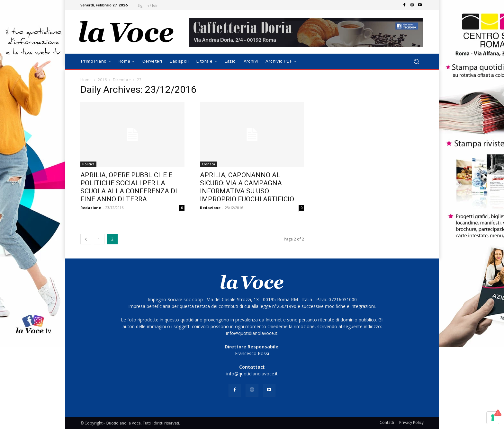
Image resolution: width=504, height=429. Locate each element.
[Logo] (126, 32)
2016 (102, 80)
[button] (416, 61)
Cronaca (208, 164)
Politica (88, 164)
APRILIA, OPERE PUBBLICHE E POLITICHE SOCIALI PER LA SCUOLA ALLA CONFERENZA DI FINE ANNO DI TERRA (129, 187)
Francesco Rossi (252, 353)
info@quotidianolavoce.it (252, 374)
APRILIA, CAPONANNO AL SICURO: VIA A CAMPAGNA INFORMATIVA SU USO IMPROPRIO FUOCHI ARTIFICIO (247, 187)
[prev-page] (86, 239)
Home (86, 80)
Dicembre (122, 80)
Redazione (91, 208)
